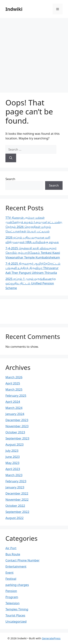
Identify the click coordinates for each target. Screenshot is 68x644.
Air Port (11, 548)
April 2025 (13, 383)
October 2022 (15, 506)
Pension (11, 591)
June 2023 (13, 457)
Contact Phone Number (22, 560)
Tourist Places (15, 615)
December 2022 (17, 493)
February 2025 (16, 395)
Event (9, 572)
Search (10, 179)
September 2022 (17, 512)
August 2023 (15, 444)
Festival (11, 579)
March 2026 (14, 377)
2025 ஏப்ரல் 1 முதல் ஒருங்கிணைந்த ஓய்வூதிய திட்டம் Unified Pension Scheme (31, 283)
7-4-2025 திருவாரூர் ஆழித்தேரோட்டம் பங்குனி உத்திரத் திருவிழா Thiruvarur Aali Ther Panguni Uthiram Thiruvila (33, 268)
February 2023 (16, 481)
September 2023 (17, 438)
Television (13, 603)
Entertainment (16, 566)
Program (12, 597)
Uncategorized (16, 621)
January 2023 (15, 487)
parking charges (17, 585)
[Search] (11, 158)
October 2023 (15, 432)
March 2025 (14, 389)
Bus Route (13, 554)
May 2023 (12, 463)
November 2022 (17, 499)
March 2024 (14, 408)
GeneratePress (51, 638)
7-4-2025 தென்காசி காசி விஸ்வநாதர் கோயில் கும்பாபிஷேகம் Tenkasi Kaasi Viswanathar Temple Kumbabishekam (33, 253)
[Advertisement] (34, 54)
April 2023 (13, 469)
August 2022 (15, 518)
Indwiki (14, 9)
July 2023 (12, 451)
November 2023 (17, 426)
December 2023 (17, 420)
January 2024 (15, 414)
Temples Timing (17, 609)
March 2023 (14, 475)
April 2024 (13, 402)
